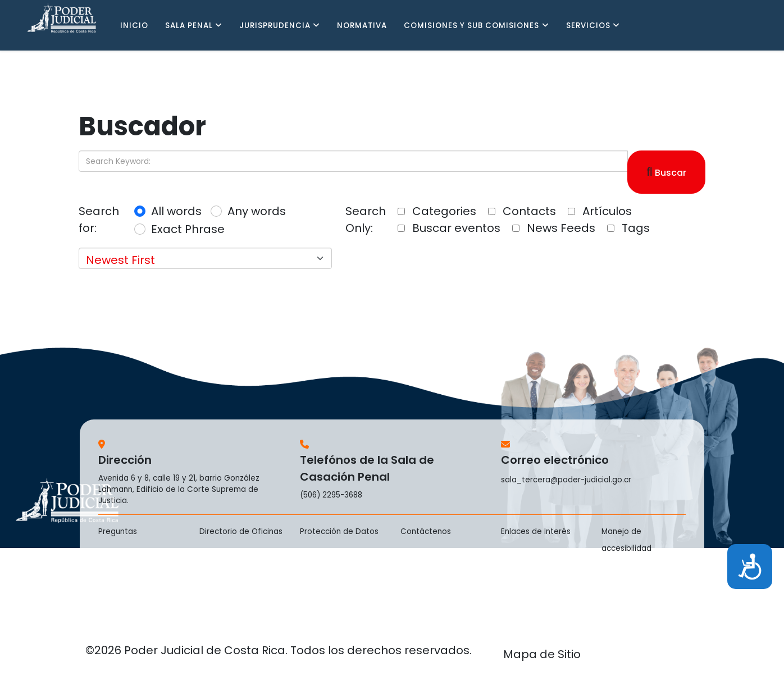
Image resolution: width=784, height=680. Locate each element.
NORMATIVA (362, 26)
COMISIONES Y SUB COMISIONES (471, 26)
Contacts (522, 211)
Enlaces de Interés (536, 531)
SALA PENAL (189, 26)
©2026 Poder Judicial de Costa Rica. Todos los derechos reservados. (279, 650)
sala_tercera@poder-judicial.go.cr (566, 480)
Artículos (600, 211)
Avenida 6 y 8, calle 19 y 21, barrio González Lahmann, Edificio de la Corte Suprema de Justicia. (179, 489)
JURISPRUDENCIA (275, 26)
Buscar (667, 172)
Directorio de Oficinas (241, 531)
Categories (437, 211)
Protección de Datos (339, 531)
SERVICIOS (588, 26)
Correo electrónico (555, 460)
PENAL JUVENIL (151, 76)
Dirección (125, 460)
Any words (257, 211)
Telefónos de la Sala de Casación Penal (367, 468)
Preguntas (118, 531)
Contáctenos (426, 531)
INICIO (134, 26)
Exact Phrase (188, 229)
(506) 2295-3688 (331, 495)
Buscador (142, 126)
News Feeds (554, 228)
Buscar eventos (449, 228)
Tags (628, 228)
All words (176, 211)
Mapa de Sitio (542, 654)
